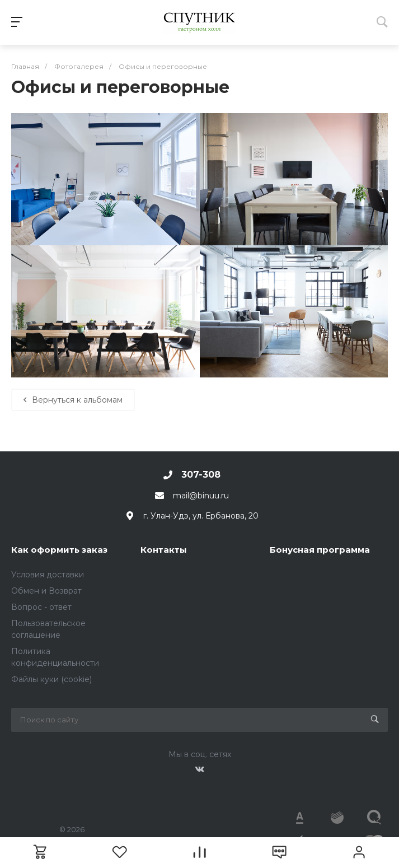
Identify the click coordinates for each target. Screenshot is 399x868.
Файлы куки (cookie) (51, 679)
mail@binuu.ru (201, 496)
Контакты (164, 550)
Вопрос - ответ (41, 607)
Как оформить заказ (59, 550)
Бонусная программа (320, 550)
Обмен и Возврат (46, 591)
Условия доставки (48, 575)
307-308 (201, 475)
